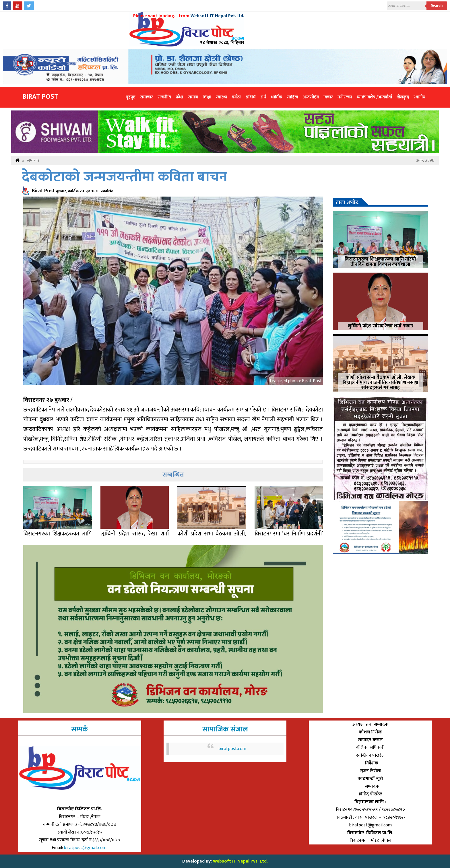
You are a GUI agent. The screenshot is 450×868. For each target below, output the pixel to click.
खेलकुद (403, 97)
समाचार (147, 97)
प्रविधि (251, 97)
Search (437, 6)
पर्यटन (237, 97)
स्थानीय (419, 97)
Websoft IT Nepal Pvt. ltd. (217, 16)
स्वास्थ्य (222, 97)
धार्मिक (277, 97)
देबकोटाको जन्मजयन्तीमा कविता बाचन (125, 177)
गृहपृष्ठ (131, 97)
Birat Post (40, 97)
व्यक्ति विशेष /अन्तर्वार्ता (374, 97)
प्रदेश (180, 97)
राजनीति (164, 97)
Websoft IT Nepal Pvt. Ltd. (240, 861)
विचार (328, 97)
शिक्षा (207, 97)
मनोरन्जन (345, 97)
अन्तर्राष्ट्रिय (311, 97)
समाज (193, 97)
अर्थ (263, 97)
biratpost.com (232, 749)
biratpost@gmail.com (86, 848)
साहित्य (292, 97)
